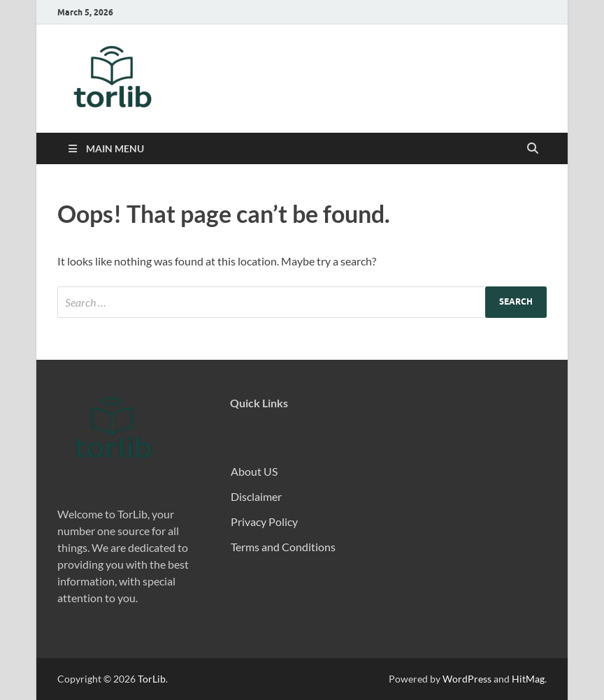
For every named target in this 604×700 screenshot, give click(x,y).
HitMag (528, 679)
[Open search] (533, 149)
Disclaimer (256, 496)
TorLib (152, 679)
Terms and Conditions (283, 547)
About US (254, 471)
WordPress (467, 679)
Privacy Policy (264, 522)
